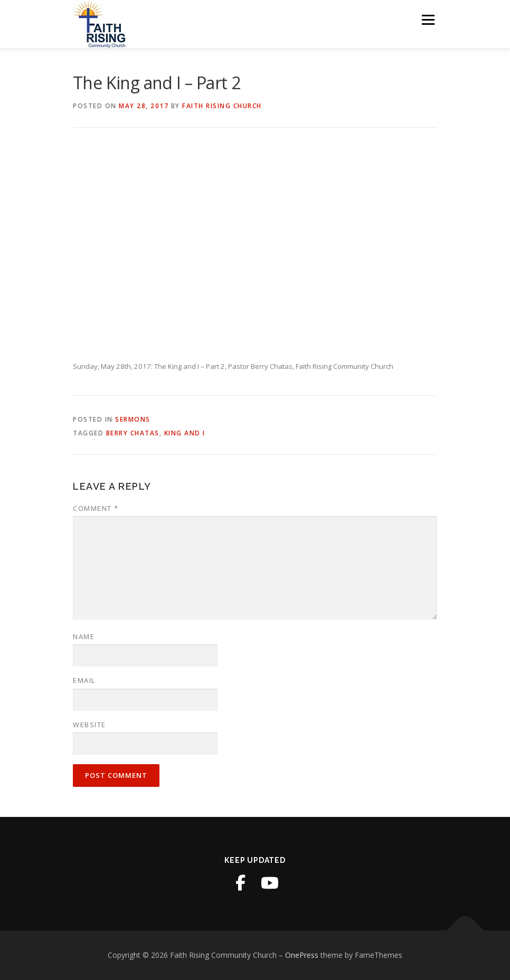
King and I (185, 433)
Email (84, 680)
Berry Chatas (133, 433)
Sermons (133, 419)
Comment (96, 508)
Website (89, 725)
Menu (428, 20)
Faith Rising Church (222, 106)
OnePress (302, 955)
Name (84, 636)
